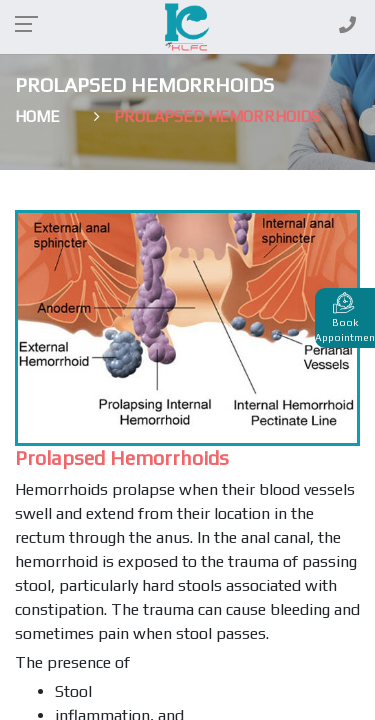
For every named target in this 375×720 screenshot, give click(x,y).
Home (37, 116)
